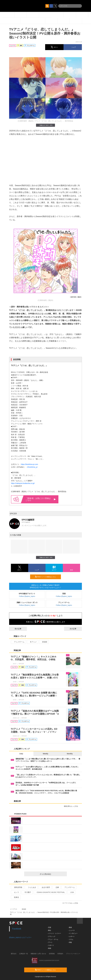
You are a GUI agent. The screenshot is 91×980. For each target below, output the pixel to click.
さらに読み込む (52, 874)
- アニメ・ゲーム (53, 939)
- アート (50, 942)
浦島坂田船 (17, 887)
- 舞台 (49, 930)
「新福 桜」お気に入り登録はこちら (41, 499)
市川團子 (27, 892)
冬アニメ (32, 642)
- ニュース (71, 930)
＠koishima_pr (32, 467)
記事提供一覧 (24, 954)
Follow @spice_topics (27, 596)
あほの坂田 (45, 887)
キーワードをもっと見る (71, 903)
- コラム (71, 939)
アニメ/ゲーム (18, 642)
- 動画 (70, 927)
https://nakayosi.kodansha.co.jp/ (23, 483)
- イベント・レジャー (54, 933)
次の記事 (75, 629)
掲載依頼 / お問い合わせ (38, 954)
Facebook (17, 929)
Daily (21, 754)
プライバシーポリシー (73, 954)
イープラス (14, 909)
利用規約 (60, 954)
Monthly (70, 754)
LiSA (71, 892)
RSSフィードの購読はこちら (47, 577)
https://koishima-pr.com (30, 464)
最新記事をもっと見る (72, 806)
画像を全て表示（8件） (45, 125)
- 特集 (70, 942)
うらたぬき (31, 887)
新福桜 (44, 642)
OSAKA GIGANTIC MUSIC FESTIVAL (50, 892)
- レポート (71, 936)
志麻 (56, 887)
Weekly (45, 754)
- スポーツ (51, 945)
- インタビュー (73, 933)
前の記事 (16, 629)
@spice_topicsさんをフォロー (20, 937)
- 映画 (49, 948)
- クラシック (51, 936)
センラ (15, 892)
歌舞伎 (15, 897)
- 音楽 (49, 927)
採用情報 (52, 954)
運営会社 (14, 954)
